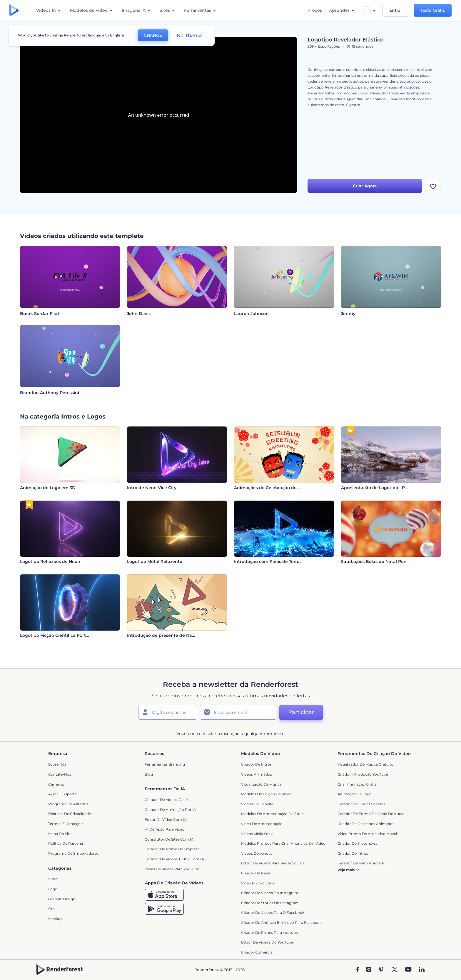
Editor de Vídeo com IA (166, 820)
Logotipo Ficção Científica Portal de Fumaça (68, 635)
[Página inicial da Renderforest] (14, 10)
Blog (149, 774)
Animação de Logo (355, 794)
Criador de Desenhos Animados (366, 824)
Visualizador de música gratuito (365, 764)
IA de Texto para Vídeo (165, 829)
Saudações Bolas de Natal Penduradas (383, 561)
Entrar (396, 10)
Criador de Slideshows (357, 843)
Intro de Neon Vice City (152, 488)
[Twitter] (394, 970)
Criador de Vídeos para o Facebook (273, 912)
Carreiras (56, 784)
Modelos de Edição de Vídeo (266, 794)
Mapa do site (60, 834)
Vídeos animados (257, 774)
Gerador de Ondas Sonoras (361, 804)
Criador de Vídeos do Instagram (270, 893)
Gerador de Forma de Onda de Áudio (371, 814)
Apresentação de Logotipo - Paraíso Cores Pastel (393, 488)
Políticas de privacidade (70, 814)
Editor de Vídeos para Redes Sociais (273, 863)
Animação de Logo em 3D (48, 488)
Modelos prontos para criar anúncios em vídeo (283, 843)
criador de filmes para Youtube (269, 932)
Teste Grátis (433, 10)
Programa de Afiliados (68, 804)
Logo (53, 889)
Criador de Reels (256, 873)
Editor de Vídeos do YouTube (267, 942)
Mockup (55, 919)
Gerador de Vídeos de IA (166, 800)
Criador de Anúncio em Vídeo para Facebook (281, 922)
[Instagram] (369, 970)
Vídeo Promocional (258, 883)
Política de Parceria (66, 843)
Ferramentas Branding (165, 764)
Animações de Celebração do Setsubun (276, 488)
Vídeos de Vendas (257, 853)
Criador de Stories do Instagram (270, 903)
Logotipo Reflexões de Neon (50, 561)
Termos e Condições (66, 824)
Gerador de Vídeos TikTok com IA (174, 859)
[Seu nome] (168, 712)
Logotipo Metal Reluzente (155, 561)
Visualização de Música (261, 784)
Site (51, 909)
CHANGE (153, 35)
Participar (301, 712)
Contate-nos (60, 774)
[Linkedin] (422, 970)
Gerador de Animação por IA (170, 810)
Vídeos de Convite (257, 804)
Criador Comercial (257, 952)
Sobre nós (57, 764)
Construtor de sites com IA (169, 839)
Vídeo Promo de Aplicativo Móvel (367, 834)
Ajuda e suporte (62, 794)
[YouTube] (408, 970)
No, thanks (190, 35)
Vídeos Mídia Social (258, 834)
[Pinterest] (381, 970)
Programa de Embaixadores (73, 853)
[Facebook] (358, 970)
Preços (315, 10)
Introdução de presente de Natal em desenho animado (187, 635)
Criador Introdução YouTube (363, 774)
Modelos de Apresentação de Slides (273, 814)
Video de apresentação (262, 824)
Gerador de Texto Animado (361, 863)
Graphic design (62, 899)
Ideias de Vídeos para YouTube (172, 869)
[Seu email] (238, 712)
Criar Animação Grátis (357, 784)
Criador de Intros (256, 764)
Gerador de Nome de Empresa (172, 849)
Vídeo (53, 879)
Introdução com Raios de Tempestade (275, 561)
